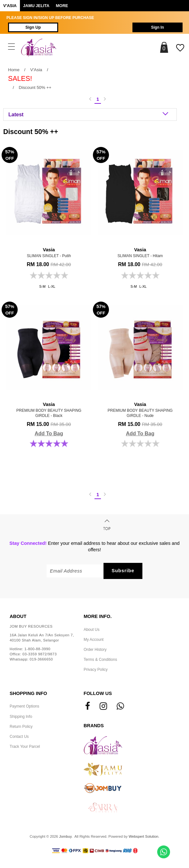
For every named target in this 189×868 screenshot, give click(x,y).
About (18, 616)
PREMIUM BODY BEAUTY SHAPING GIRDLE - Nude (140, 410)
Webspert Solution (143, 836)
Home (14, 70)
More (62, 6)
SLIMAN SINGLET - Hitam (140, 252)
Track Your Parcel (25, 747)
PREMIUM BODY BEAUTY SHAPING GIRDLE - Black (49, 410)
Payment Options (24, 706)
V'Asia (36, 70)
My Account (94, 640)
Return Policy (21, 727)
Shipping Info (21, 717)
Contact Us (19, 737)
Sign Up (33, 27)
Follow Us (98, 693)
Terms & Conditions (100, 660)
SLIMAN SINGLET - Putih (49, 252)
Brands (94, 726)
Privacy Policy (96, 670)
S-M (42, 286)
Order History (95, 650)
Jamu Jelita (36, 6)
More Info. (98, 616)
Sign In (157, 27)
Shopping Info (28, 693)
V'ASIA (10, 6)
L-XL (52, 286)
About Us (91, 630)
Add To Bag (49, 434)
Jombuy (65, 836)
